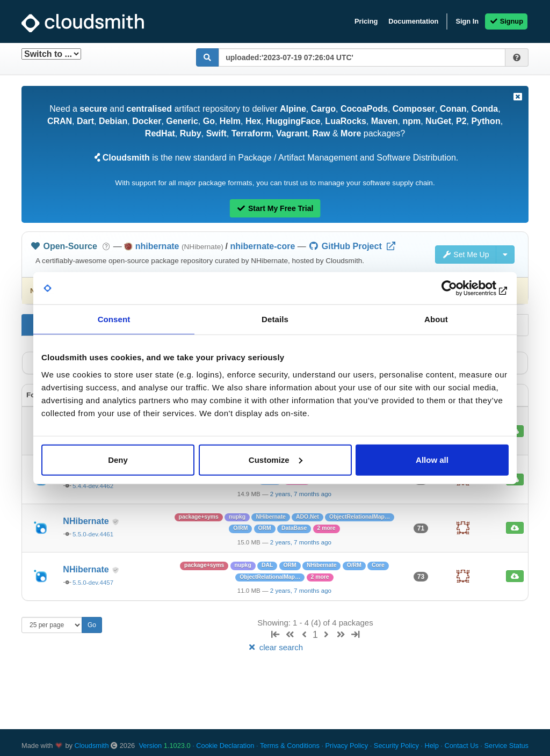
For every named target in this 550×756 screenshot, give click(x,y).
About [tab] (436, 319)
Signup (506, 21)
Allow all (432, 459)
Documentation (413, 21)
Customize (276, 459)
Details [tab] (275, 319)
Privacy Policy (347, 746)
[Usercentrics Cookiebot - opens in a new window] (462, 288)
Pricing (366, 21)
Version (165, 746)
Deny (118, 459)
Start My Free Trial (275, 208)
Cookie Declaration (225, 746)
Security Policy (396, 746)
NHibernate (87, 521)
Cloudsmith (92, 746)
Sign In (467, 21)
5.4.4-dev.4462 (93, 486)
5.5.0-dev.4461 (93, 534)
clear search (275, 647)
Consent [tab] (114, 319)
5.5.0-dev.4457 (93, 583)
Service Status (506, 746)
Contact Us (461, 746)
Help (431, 746)
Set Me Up (466, 255)
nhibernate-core (262, 246)
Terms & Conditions (290, 746)
